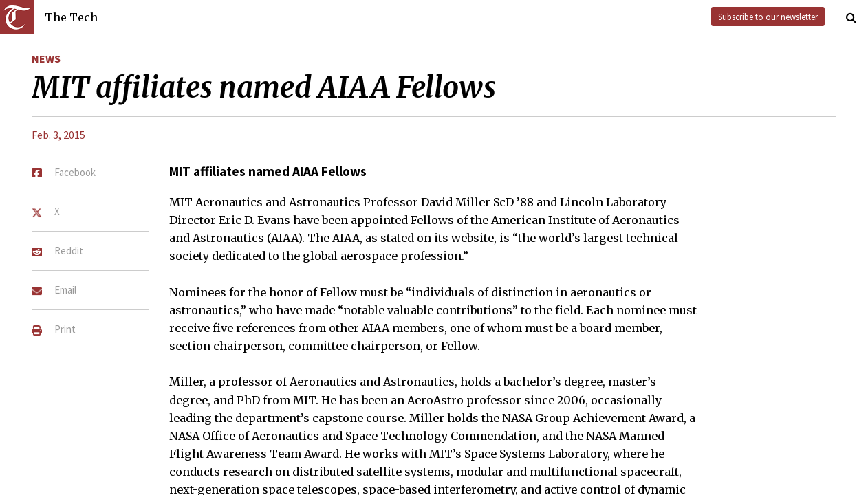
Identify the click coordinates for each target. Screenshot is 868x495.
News (46, 58)
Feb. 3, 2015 (58, 135)
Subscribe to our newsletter (768, 16)
